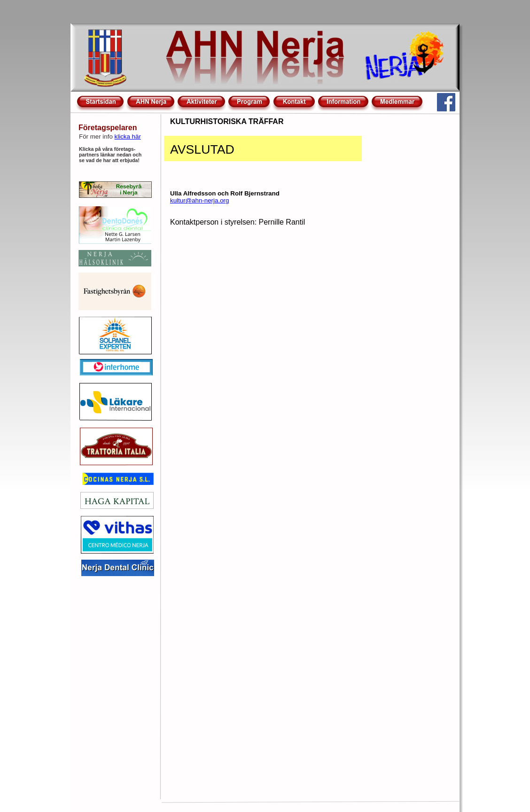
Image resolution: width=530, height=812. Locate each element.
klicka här (128, 137)
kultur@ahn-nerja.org (199, 200)
